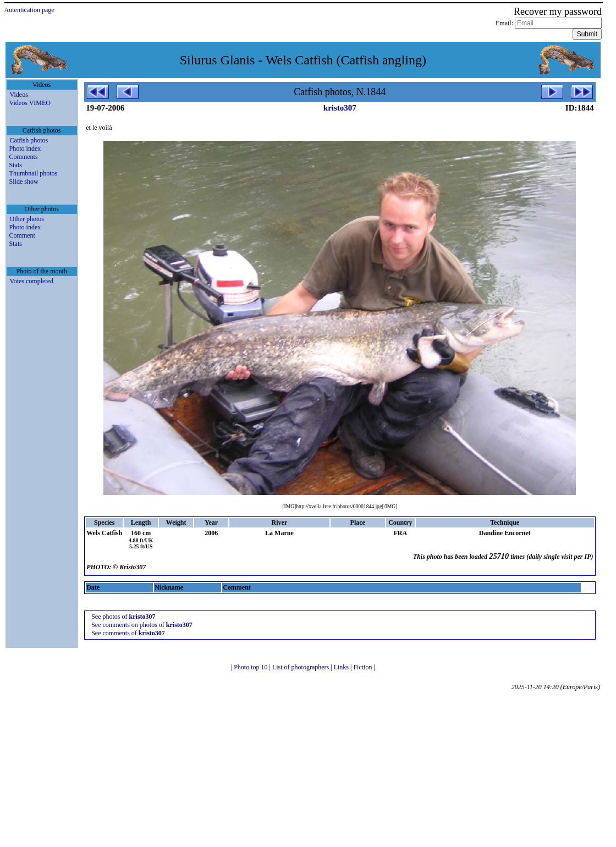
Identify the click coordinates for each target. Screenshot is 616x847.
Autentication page (29, 10)
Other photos (27, 219)
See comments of (128, 633)
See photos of (123, 617)
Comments (24, 157)
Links (342, 667)
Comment (22, 235)
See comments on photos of (142, 625)
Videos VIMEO (30, 103)
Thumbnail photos (34, 173)
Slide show (24, 182)
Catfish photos (29, 140)
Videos (19, 95)
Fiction (363, 667)
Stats (16, 165)
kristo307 (340, 108)
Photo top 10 (251, 667)
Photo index (25, 148)
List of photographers (301, 667)
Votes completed (32, 281)
